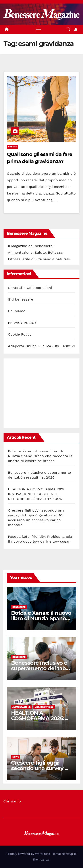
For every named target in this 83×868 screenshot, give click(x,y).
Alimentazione (21, 707)
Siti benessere (21, 299)
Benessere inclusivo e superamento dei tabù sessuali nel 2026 (40, 668)
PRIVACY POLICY (22, 323)
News (16, 757)
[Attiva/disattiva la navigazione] (38, 29)
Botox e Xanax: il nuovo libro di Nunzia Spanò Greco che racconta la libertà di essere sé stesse (40, 456)
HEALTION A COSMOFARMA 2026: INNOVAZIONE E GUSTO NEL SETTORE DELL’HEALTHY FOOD (37, 494)
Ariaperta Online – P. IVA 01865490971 (41, 346)
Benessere (19, 607)
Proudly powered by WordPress (29, 854)
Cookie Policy (20, 334)
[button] (68, 29)
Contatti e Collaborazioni (30, 288)
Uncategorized (44, 707)
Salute (13, 147)
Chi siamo (17, 311)
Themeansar (41, 860)
